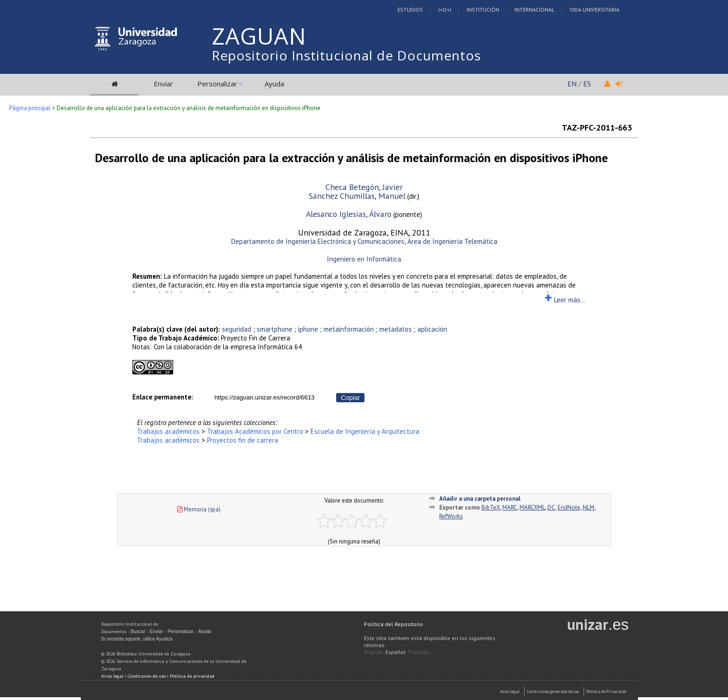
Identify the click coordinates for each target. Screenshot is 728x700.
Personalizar (217, 84)
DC (551, 507)
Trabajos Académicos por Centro (255, 431)
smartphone (275, 329)
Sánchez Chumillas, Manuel (357, 196)
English (373, 652)
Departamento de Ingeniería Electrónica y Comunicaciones (318, 241)
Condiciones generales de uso (553, 691)
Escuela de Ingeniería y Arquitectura (365, 431)
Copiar (350, 398)
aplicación (432, 329)
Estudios (410, 10)
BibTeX (491, 507)
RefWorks (451, 516)
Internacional (534, 10)
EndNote (569, 507)
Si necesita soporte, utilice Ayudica (137, 639)
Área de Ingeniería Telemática (452, 241)
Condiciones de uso (147, 676)
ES (587, 84)
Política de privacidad (192, 676)
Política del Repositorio (393, 624)
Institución (483, 10)
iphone (308, 329)
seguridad (237, 329)
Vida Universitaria (595, 10)
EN (572, 84)
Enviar (163, 84)
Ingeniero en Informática (364, 259)
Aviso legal (112, 676)
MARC (510, 507)
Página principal (30, 108)
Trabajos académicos (168, 431)
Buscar (138, 631)
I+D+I (445, 10)
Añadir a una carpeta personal (480, 499)
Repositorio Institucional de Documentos (346, 55)
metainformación (349, 329)
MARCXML (532, 507)
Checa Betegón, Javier (364, 187)
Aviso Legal (510, 691)
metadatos (396, 329)
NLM (588, 507)
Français (419, 652)
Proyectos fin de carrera (243, 440)
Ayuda (274, 84)
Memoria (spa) (199, 509)
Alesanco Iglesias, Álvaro (349, 214)
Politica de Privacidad (606, 691)
